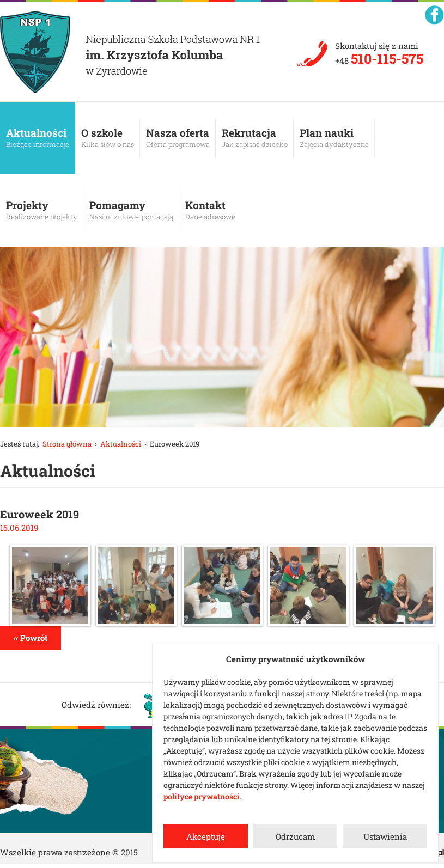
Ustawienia (385, 836)
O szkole (108, 138)
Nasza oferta (178, 138)
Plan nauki (334, 138)
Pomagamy (131, 210)
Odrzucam (295, 836)
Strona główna (67, 444)
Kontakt (210, 210)
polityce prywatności (202, 796)
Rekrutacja (255, 138)
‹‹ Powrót (31, 638)
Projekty (42, 210)
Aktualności (38, 138)
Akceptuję (206, 836)
